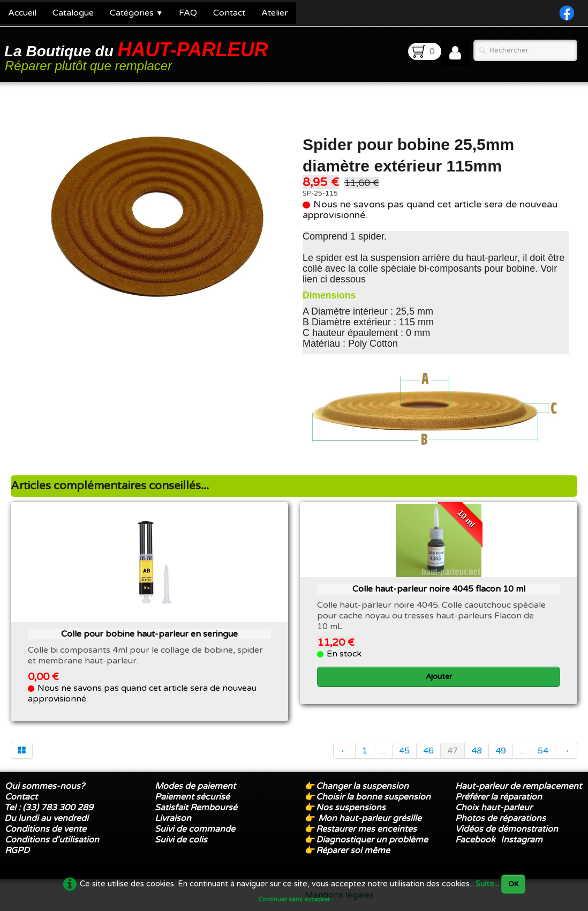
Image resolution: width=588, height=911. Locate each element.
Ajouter (439, 677)
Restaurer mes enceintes (366, 829)
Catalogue (73, 13)
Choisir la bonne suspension (373, 797)
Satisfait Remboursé (196, 808)
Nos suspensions (351, 808)
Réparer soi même (353, 850)
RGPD (17, 850)
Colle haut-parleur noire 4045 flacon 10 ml (439, 589)
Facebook (475, 840)
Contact (229, 13)
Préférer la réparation (499, 797)
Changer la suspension (362, 786)
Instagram (522, 840)
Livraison (173, 818)
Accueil (22, 13)
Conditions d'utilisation (52, 840)
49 (501, 751)
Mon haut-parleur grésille (370, 818)
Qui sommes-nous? (45, 786)
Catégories (136, 13)
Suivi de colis (181, 840)
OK (513, 884)
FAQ (188, 13)
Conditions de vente (46, 829)
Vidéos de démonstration (507, 829)
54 (543, 751)
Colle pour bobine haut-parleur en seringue (149, 634)
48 (477, 751)
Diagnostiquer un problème (372, 840)
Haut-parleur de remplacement (518, 786)
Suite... (487, 884)
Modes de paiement (195, 786)
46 (428, 751)
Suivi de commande (195, 829)
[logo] (138, 55)
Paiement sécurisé (192, 797)
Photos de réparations (500, 818)
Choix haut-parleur (495, 808)
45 (404, 751)
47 (453, 751)
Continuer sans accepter (294, 899)
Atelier (275, 13)
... (383, 751)
